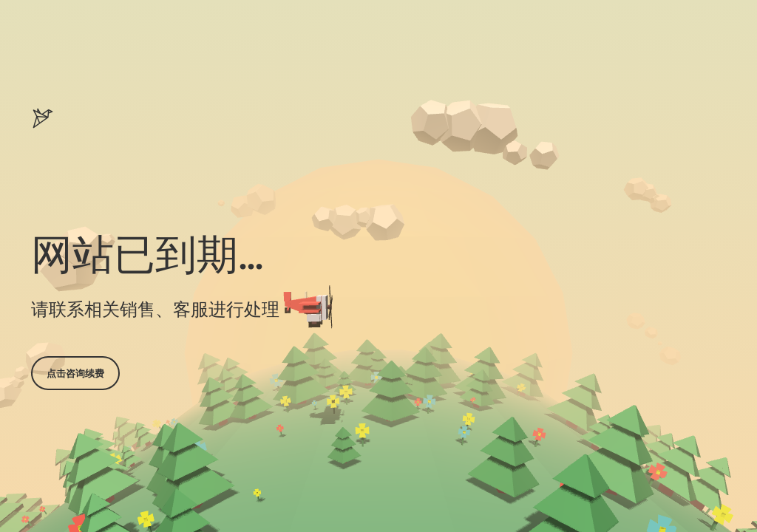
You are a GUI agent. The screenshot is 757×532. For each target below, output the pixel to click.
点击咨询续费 (75, 373)
